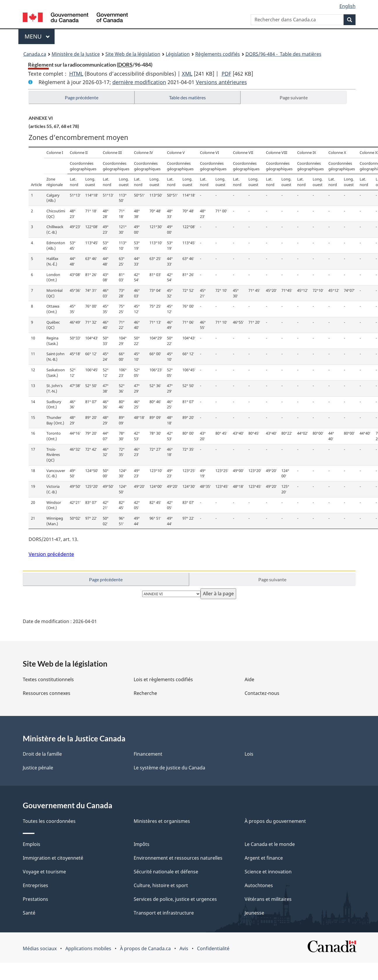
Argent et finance (264, 858)
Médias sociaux (40, 948)
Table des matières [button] (187, 97)
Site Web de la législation (133, 54)
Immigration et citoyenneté (53, 858)
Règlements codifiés (218, 54)
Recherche (145, 693)
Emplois (32, 844)
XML (187, 74)
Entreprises (35, 885)
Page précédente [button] (82, 97)
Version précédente (51, 554)
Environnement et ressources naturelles (178, 858)
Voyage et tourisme (44, 872)
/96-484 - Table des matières (283, 54)
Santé (29, 913)
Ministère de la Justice (76, 54)
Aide (249, 679)
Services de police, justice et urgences (175, 899)
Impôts (142, 844)
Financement (148, 754)
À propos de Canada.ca (145, 948)
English (347, 6)
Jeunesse (254, 913)
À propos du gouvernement (275, 821)
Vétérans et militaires (268, 899)
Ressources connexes (47, 693)
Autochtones (259, 885)
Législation (178, 54)
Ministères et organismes (162, 821)
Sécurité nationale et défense (166, 872)
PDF (226, 74)
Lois (249, 754)
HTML (76, 74)
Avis (184, 948)
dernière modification (139, 82)
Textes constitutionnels (48, 679)
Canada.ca (35, 54)
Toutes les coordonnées (49, 821)
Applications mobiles (88, 948)
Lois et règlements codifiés (163, 679)
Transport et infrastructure (164, 913)
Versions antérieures (221, 82)
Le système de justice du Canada (169, 768)
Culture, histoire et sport (161, 885)
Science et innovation (268, 872)
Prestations (35, 899)
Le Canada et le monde (270, 844)
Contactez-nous (262, 693)
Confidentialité (213, 948)
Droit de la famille (42, 754)
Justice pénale (38, 768)
